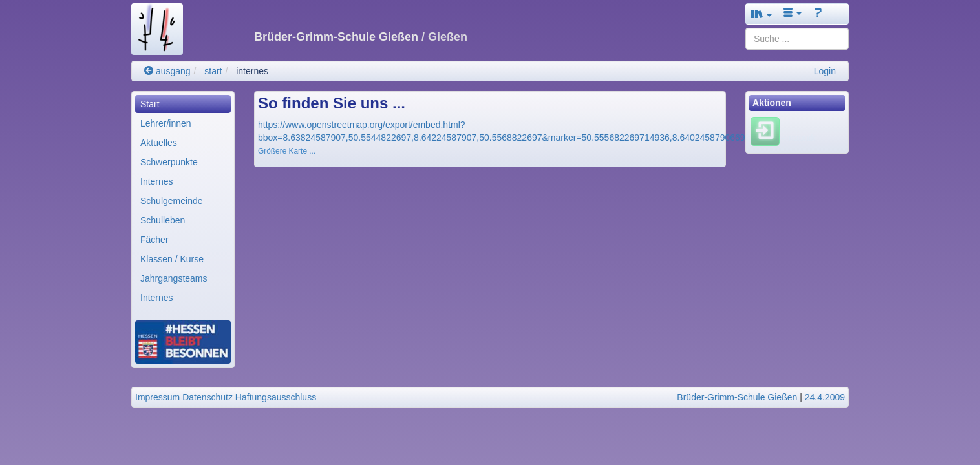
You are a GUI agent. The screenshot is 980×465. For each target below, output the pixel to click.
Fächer (154, 240)
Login (825, 71)
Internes (157, 181)
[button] (762, 14)
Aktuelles (159, 143)
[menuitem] (183, 104)
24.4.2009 (825, 397)
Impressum (157, 397)
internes (252, 71)
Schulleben (163, 220)
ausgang (167, 71)
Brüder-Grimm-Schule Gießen (737, 397)
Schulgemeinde (172, 201)
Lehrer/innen (166, 123)
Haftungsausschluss (276, 397)
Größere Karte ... (287, 151)
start (213, 71)
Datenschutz (208, 397)
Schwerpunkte (169, 162)
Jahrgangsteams (174, 278)
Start (150, 104)
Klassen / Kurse (172, 259)
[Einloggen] (765, 131)
